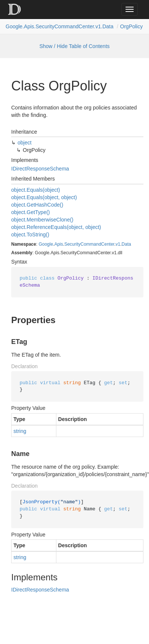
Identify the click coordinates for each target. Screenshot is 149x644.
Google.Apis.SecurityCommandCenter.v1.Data (60, 26)
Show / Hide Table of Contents (74, 46)
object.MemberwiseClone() (42, 220)
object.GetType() (31, 212)
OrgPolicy (132, 26)
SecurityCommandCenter (89, 244)
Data (126, 244)
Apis (58, 244)
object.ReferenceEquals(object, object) (56, 227)
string (20, 431)
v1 (118, 244)
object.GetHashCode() (37, 205)
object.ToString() (30, 235)
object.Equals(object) (36, 190)
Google (46, 244)
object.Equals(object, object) (44, 197)
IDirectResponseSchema (40, 169)
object (24, 143)
